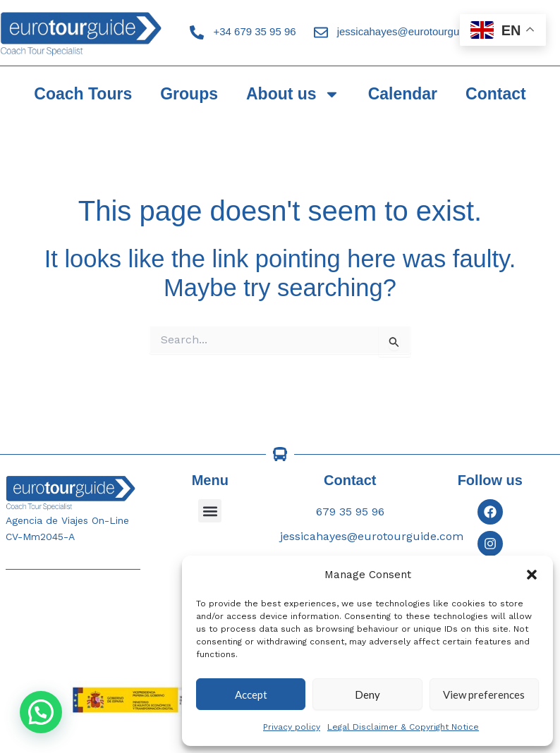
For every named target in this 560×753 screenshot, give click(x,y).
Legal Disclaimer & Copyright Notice (403, 727)
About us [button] (293, 94)
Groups (189, 94)
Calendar (403, 94)
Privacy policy (292, 727)
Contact (496, 94)
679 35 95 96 (350, 512)
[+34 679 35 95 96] (197, 32)
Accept (251, 694)
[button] (532, 575)
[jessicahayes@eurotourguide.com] (321, 32)
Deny (367, 694)
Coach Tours (83, 94)
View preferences (484, 694)
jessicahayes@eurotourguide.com (417, 31)
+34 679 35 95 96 (254, 31)
